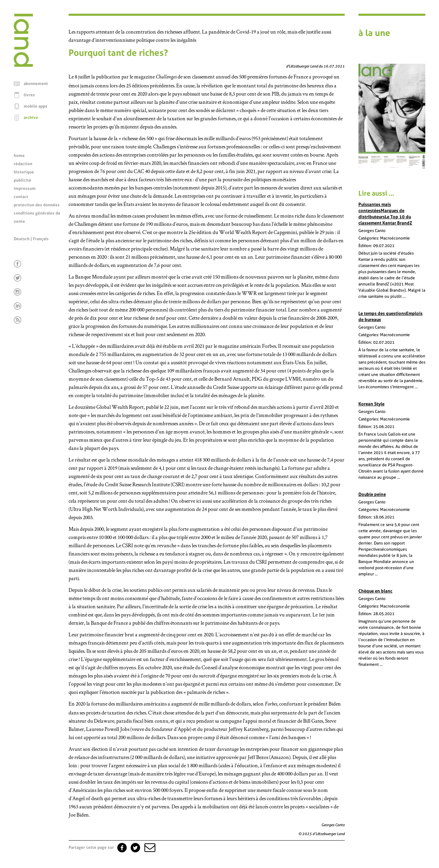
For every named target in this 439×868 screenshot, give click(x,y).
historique (24, 172)
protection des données (37, 205)
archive (31, 118)
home (19, 156)
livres (29, 95)
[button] (149, 847)
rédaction (23, 164)
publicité (22, 180)
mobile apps (35, 106)
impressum (25, 188)
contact (21, 197)
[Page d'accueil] (23, 65)
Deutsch (22, 239)
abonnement (36, 84)
